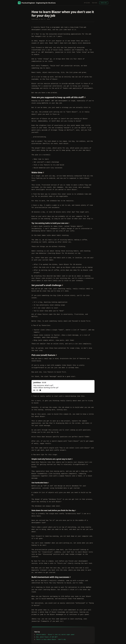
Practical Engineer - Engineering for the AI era (37, 3)
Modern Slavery (97, 641)
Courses (95, 3)
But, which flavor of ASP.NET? (47, 628)
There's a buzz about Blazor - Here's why (51, 630)
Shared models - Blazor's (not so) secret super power (55, 625)
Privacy (106, 641)
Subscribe (104, 3)
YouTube (86, 641)
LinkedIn (79, 641)
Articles (87, 3)
